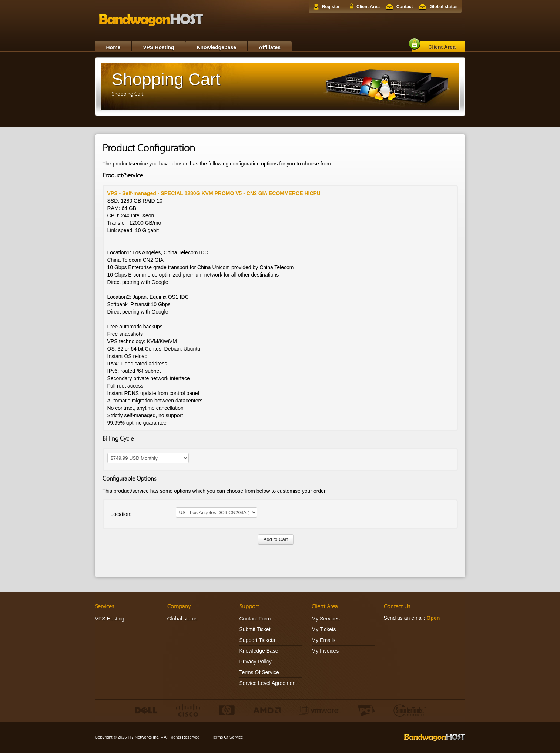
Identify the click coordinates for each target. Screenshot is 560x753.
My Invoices (325, 651)
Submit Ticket (255, 629)
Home (113, 47)
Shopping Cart (128, 94)
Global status (443, 7)
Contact (405, 7)
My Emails (324, 640)
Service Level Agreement (268, 683)
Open (433, 618)
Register (331, 7)
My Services (326, 619)
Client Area (368, 7)
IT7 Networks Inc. (144, 737)
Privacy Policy (256, 662)
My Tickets (324, 629)
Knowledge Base (259, 651)
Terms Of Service (259, 672)
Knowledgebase (216, 47)
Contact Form (255, 619)
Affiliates (270, 47)
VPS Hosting (158, 47)
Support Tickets (257, 640)
